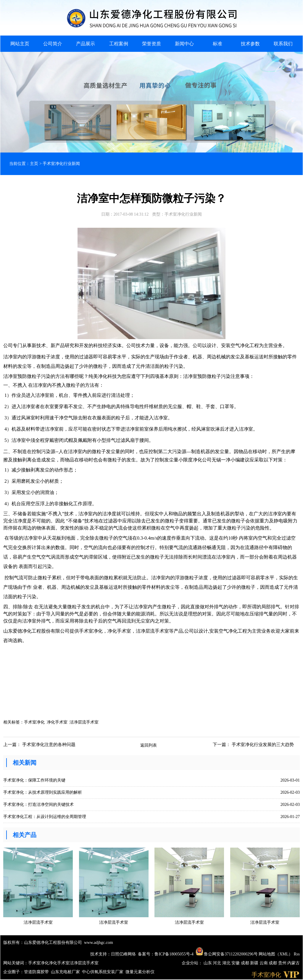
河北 (217, 963)
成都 (246, 963)
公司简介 (53, 44)
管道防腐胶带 (36, 972)
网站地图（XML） (276, 954)
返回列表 (149, 745)
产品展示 (86, 44)
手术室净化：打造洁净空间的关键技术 (38, 805)
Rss (297, 954)
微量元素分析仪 (140, 972)
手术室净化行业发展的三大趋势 (263, 745)
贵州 (283, 963)
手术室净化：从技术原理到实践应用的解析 (43, 792)
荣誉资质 (151, 44)
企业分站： (192, 963)
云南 (264, 963)
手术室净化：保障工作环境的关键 (34, 780)
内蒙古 (294, 963)
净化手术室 (57, 722)
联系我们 (283, 44)
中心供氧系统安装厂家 (103, 972)
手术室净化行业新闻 (61, 164)
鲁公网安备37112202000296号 (227, 954)
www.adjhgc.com (99, 943)
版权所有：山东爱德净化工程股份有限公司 (43, 943)
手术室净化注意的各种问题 (49, 745)
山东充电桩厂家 (65, 972)
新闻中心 (184, 44)
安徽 (236, 963)
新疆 (255, 963)
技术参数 (250, 44)
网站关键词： (16, 963)
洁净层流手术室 (84, 722)
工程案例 (119, 44)
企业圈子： (14, 972)
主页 (34, 164)
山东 (208, 963)
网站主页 (20, 44)
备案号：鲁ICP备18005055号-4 (166, 954)
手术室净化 (34, 722)
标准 (217, 44)
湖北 (227, 963)
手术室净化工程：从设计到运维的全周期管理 (45, 817)
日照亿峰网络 (123, 954)
